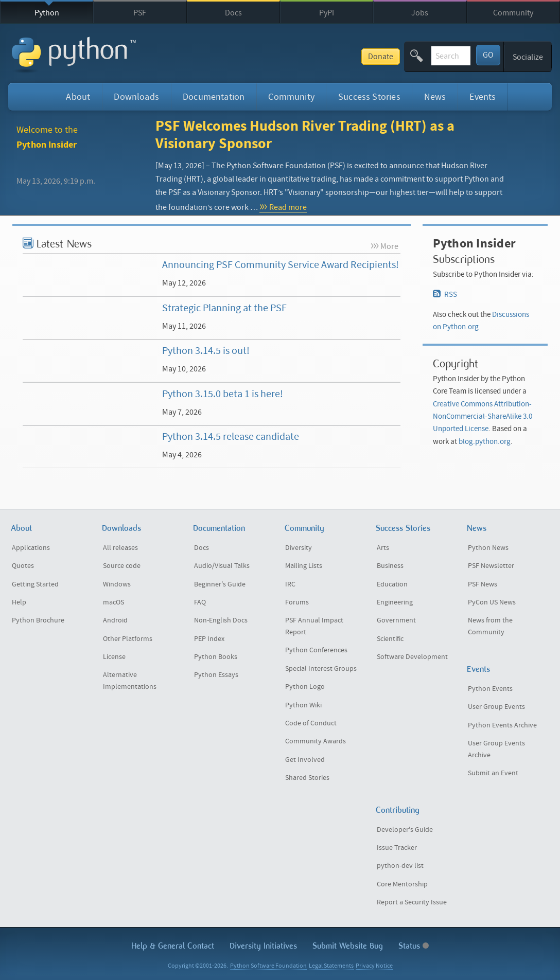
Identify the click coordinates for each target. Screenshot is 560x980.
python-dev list (400, 866)
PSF (140, 13)
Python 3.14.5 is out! (206, 351)
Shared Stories (307, 778)
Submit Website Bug (348, 946)
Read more (288, 207)
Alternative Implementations (130, 681)
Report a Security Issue (412, 902)
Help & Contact (173, 946)
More (389, 246)
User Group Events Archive (496, 749)
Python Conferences (316, 650)
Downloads (136, 97)
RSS (445, 294)
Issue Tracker (397, 848)
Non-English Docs (221, 620)
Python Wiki (303, 705)
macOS (113, 602)
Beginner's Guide (220, 584)
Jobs (420, 13)
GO (488, 55)
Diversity (299, 548)
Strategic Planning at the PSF (224, 308)
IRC (290, 584)
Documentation (214, 97)
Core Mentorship (402, 884)
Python (47, 13)
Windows (117, 584)
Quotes (23, 566)
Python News (488, 548)
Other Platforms (128, 639)
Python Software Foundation (268, 966)
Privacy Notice (374, 966)
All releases (120, 548)
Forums (297, 602)
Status (414, 946)
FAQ (200, 602)
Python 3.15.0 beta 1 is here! (223, 394)
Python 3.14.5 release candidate (231, 436)
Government (396, 620)
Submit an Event (493, 773)
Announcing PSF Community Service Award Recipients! (281, 265)
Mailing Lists (304, 566)
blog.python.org (485, 442)
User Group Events (496, 707)
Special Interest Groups (321, 669)
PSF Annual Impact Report (314, 626)
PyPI (327, 13)
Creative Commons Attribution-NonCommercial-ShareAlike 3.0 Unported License (483, 417)
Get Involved (305, 760)
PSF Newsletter (491, 566)
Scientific (390, 639)
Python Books (216, 657)
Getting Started (35, 584)
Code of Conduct (311, 723)
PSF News (483, 584)
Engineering (395, 602)
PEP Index (209, 639)
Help (19, 602)
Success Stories (369, 97)
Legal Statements (331, 966)
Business (390, 566)
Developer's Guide (405, 830)
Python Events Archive (502, 725)
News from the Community (490, 626)
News (435, 97)
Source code (122, 566)
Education (392, 584)
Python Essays (216, 675)
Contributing (398, 810)
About (78, 97)
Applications (31, 548)
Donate (304, 57)
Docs (233, 13)
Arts (383, 548)
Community (513, 13)
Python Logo (305, 687)
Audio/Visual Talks (222, 566)
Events (483, 97)
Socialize (528, 57)
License (114, 657)
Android (115, 620)
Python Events (490, 689)
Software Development (412, 657)
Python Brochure (38, 620)
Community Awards (316, 741)
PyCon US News (492, 602)
